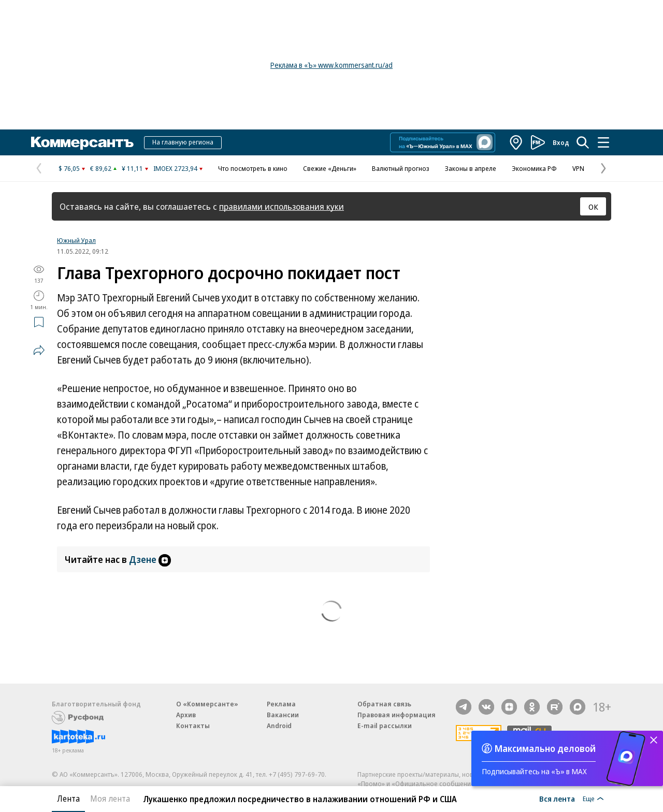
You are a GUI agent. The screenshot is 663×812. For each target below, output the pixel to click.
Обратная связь (384, 704)
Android (279, 726)
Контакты (193, 726)
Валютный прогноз (401, 168)
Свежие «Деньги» (330, 168)
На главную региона (183, 142)
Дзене (150, 559)
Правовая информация (397, 715)
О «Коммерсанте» (207, 704)
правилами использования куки (282, 206)
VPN (578, 168)
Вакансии (283, 715)
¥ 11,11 (132, 168)
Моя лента (110, 799)
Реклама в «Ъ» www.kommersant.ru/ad (331, 65)
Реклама (281, 704)
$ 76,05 (69, 168)
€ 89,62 (101, 168)
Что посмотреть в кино (253, 168)
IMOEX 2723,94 (175, 168)
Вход (561, 142)
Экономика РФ (534, 168)
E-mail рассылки (385, 726)
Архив (186, 715)
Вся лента (557, 799)
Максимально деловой (545, 748)
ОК (593, 207)
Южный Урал (76, 240)
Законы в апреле (471, 168)
